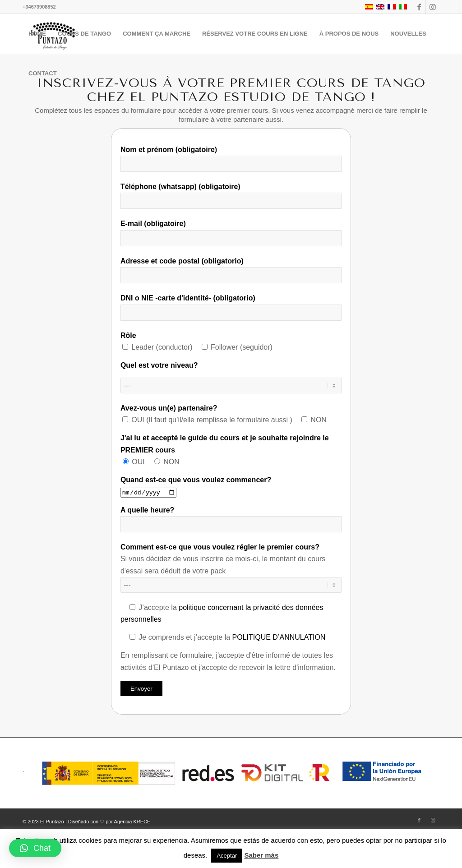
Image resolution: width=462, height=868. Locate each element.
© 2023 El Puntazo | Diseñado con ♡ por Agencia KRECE (86, 822)
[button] (35, 848)
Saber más (261, 855)
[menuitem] (37, 34)
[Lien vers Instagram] (433, 7)
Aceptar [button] (227, 856)
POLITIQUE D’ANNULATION (279, 637)
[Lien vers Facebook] (419, 7)
